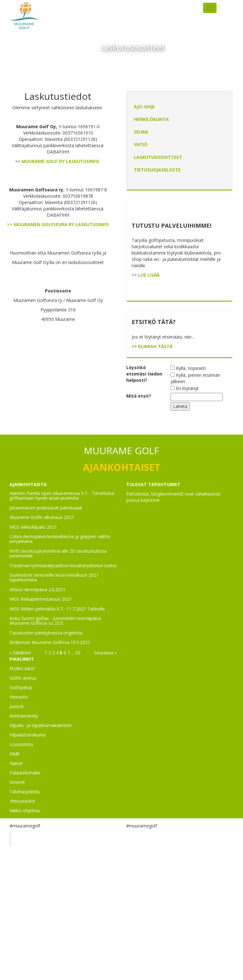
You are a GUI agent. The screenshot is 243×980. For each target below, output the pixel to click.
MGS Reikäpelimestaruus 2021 (41, 599)
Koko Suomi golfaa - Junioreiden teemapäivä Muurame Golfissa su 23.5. (55, 621)
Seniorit (17, 782)
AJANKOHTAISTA (28, 484)
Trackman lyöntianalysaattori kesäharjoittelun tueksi (63, 565)
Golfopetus (21, 687)
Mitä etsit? (139, 396)
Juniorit (17, 706)
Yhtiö (141, 144)
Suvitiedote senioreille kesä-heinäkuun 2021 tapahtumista (54, 577)
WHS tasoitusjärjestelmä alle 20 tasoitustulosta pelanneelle (58, 553)
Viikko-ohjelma (25, 811)
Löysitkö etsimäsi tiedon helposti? (144, 374)
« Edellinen (20, 653)
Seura (141, 132)
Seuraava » (106, 653)
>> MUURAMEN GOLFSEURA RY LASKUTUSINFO (58, 224)
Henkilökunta (151, 119)
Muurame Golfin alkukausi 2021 (42, 517)
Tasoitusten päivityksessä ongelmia (46, 633)
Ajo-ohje (144, 107)
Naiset (16, 763)
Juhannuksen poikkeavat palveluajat (46, 508)
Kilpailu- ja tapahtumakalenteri (40, 725)
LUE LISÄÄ (149, 275)
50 (78, 653)
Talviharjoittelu (25, 792)
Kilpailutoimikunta (28, 735)
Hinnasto (19, 697)
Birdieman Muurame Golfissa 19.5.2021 (50, 642)
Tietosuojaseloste (157, 170)
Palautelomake (25, 773)
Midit (15, 754)
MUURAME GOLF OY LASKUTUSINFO (60, 161)
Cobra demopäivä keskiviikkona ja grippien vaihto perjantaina (60, 539)
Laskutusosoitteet (158, 157)
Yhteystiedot (22, 801)
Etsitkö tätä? (22, 668)
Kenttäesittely (24, 716)
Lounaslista (21, 744)
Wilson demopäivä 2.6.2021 (37, 589)
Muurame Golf (36, 839)
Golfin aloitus (23, 678)
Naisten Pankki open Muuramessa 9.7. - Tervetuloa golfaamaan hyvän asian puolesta (62, 496)
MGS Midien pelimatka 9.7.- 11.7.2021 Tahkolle (57, 609)
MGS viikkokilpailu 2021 (33, 527)
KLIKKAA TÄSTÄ (155, 346)
